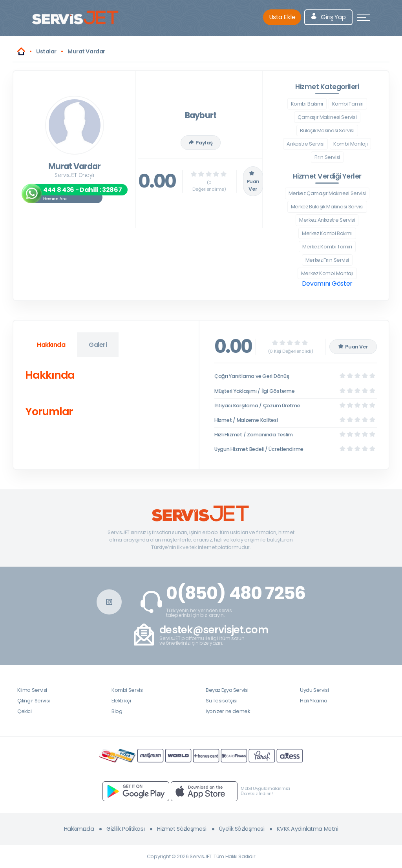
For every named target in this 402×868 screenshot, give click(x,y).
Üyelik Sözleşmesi (242, 829)
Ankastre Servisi (305, 144)
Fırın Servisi (327, 157)
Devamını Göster (327, 284)
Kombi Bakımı (307, 104)
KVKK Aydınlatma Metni (307, 829)
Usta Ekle (282, 17)
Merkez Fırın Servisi (327, 260)
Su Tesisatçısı (222, 701)
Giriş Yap (328, 17)
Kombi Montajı (350, 144)
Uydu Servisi (314, 690)
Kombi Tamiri (348, 104)
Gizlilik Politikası (125, 829)
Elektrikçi (121, 701)
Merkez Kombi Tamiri (327, 247)
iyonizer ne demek (228, 711)
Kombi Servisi (128, 690)
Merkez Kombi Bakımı (327, 233)
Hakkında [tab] (51, 345)
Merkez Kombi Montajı (327, 273)
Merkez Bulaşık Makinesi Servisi (327, 207)
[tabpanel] (106, 395)
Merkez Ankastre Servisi (327, 220)
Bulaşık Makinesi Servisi (327, 130)
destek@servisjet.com (214, 630)
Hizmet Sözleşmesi (182, 829)
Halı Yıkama (314, 701)
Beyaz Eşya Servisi (227, 690)
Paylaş (201, 143)
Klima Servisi (32, 690)
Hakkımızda (79, 829)
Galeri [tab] (98, 345)
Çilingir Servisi (34, 701)
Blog (117, 711)
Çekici (25, 711)
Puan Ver (253, 181)
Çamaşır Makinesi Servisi (327, 117)
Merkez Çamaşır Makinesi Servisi (327, 193)
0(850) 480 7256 (236, 593)
